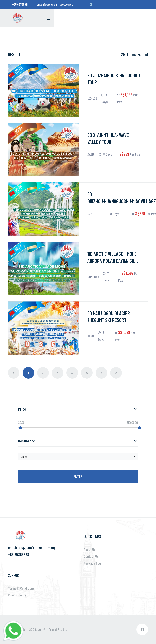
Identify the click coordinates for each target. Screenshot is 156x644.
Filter (78, 476)
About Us (90, 549)
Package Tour (93, 563)
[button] (78, 457)
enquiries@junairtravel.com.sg (55, 4)
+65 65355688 (20, 4)
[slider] (20, 428)
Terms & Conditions (21, 588)
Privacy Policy (17, 595)
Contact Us (91, 556)
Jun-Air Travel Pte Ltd (52, 629)
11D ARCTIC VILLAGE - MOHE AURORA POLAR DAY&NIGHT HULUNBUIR (112, 261)
